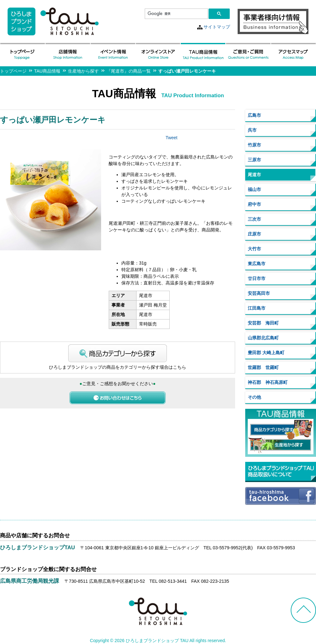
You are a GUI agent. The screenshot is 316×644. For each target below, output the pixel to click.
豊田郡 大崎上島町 (266, 353)
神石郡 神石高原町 (268, 382)
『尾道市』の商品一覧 (129, 71)
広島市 (254, 115)
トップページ (13, 71)
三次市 (254, 219)
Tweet (171, 138)
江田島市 (257, 308)
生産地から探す (83, 71)
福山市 (254, 189)
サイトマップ (217, 27)
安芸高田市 (259, 293)
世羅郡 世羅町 (263, 367)
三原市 (254, 160)
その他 (254, 397)
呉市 (252, 130)
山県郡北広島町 (263, 338)
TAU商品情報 (47, 71)
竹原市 (254, 145)
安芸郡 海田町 (263, 323)
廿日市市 (257, 278)
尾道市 (254, 175)
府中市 (254, 204)
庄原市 (254, 234)
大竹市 (254, 249)
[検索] (176, 14)
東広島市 (257, 264)
